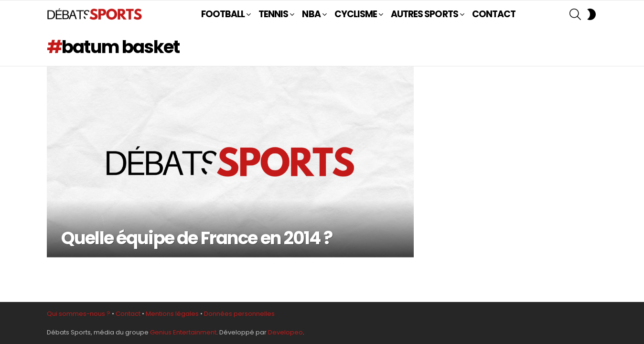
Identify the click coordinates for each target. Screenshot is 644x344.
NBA (311, 14)
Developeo (285, 332)
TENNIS (273, 14)
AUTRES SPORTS (424, 14)
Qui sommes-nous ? (79, 314)
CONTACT (494, 14)
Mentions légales (172, 314)
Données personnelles (239, 314)
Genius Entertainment (183, 332)
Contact (128, 314)
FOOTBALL (223, 14)
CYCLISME (356, 14)
